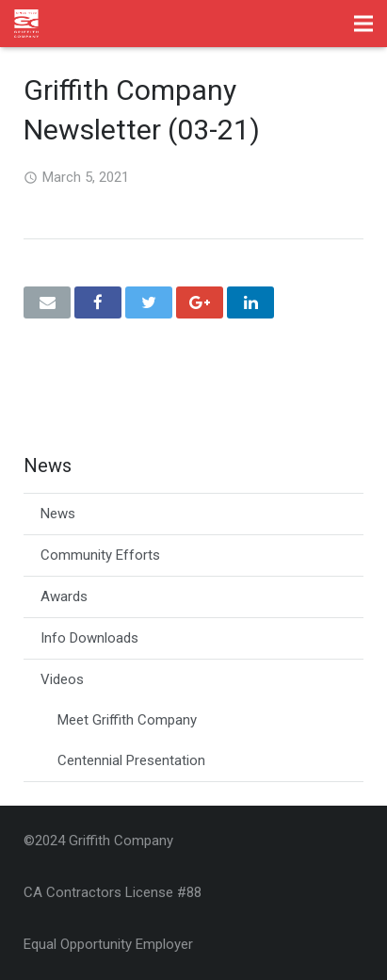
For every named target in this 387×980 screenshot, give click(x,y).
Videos (62, 679)
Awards (64, 596)
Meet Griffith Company (127, 720)
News (58, 514)
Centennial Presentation (131, 760)
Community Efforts (100, 555)
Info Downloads (89, 638)
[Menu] (363, 24)
